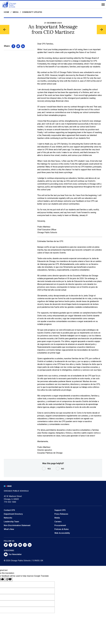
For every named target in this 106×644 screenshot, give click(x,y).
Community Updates (32, 12)
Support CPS (60, 510)
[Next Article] (101, 30)
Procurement (60, 525)
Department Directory (13, 514)
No (63, 469)
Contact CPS (9, 510)
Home (7, 12)
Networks (8, 518)
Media (16, 12)
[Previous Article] (5, 30)
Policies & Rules (62, 529)
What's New (9, 529)
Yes (49, 469)
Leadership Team (11, 522)
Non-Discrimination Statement (17, 525)
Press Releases (61, 514)
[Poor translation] (9, 579)
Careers (58, 522)
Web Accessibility (62, 533)
